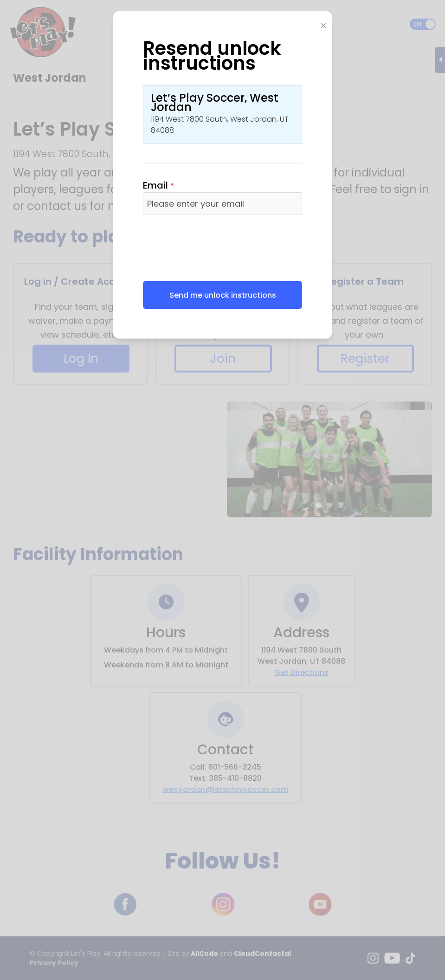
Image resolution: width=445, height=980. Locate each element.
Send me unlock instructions (223, 295)
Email (158, 185)
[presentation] (213, 248)
